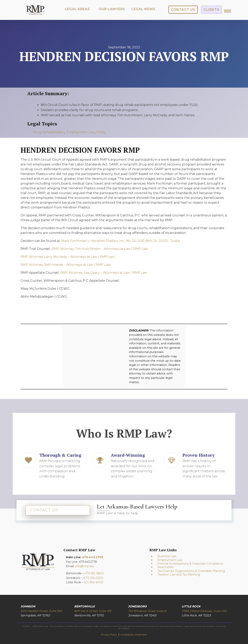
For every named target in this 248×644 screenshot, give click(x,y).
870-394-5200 (93, 578)
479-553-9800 (94, 573)
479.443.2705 (93, 557)
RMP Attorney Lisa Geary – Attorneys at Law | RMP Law (104, 273)
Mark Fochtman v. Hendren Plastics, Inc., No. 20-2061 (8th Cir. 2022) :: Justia (121, 241)
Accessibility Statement (134, 635)
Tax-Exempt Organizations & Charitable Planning (191, 571)
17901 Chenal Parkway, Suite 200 (204, 611)
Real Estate (165, 567)
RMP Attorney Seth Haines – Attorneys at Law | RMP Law (66, 265)
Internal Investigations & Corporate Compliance (190, 564)
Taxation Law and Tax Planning (179, 575)
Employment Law (81, 132)
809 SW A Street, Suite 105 (93, 611)
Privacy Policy (109, 635)
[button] (77, 9)
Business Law (167, 556)
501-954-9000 (94, 582)
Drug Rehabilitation (49, 132)
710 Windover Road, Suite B (147, 611)
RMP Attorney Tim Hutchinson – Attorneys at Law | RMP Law (100, 249)
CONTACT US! (45, 510)
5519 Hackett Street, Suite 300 (41, 611)
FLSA (101, 132)
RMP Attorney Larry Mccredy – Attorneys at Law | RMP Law (68, 257)
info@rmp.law (85, 566)
